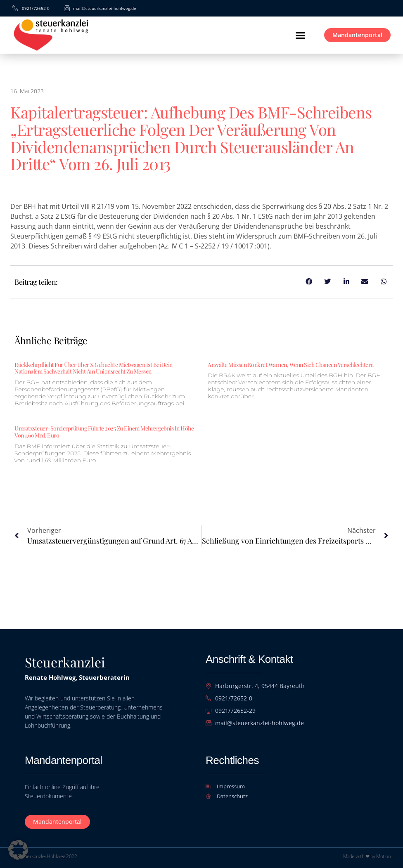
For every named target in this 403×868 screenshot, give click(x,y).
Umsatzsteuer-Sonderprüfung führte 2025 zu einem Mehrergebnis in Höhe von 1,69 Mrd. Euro (104, 432)
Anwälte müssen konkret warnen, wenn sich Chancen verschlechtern (291, 365)
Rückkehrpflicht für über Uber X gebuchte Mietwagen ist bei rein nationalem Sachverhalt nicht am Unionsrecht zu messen (94, 368)
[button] (300, 35)
